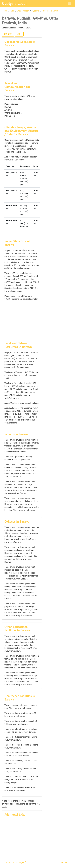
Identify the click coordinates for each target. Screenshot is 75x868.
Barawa (55, 11)
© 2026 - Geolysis (16, 863)
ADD (18, 34)
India (12, 11)
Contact (63, 862)
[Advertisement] (22, 318)
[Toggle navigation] (70, 4)
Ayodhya (36, 11)
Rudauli (45, 11)
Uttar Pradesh (23, 11)
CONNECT (8, 34)
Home (5, 11)
